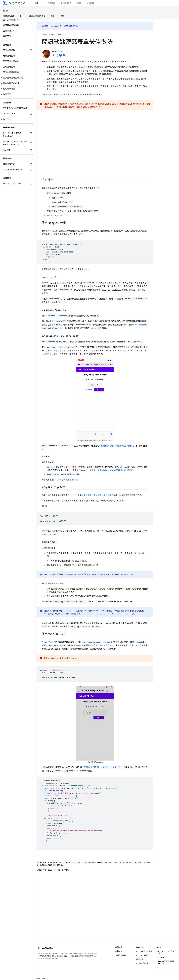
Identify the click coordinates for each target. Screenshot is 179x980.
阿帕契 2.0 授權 (105, 862)
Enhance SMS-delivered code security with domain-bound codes (103, 614)
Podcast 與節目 (142, 963)
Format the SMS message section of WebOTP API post (106, 574)
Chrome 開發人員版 (144, 951)
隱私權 (45, 979)
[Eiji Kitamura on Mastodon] (61, 56)
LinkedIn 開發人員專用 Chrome (166, 962)
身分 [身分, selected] (22, 16)
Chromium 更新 (142, 955)
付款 (53, 16)
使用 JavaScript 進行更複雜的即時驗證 (115, 470)
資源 (5, 11)
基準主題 (51, 3)
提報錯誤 (119, 951)
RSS (159, 967)
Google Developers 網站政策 (133, 862)
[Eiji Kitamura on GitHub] (57, 56)
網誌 (79, 3)
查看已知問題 (121, 955)
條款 (38, 979)
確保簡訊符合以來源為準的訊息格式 (117, 446)
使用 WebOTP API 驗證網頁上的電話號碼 (102, 767)
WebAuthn (99, 107)
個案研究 (90, 3)
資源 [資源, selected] (36, 3)
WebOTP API (57, 216)
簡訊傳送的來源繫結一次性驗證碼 (98, 495)
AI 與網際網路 (8, 16)
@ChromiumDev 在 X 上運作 (165, 952)
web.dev (45, 35)
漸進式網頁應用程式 (37, 16)
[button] (17, 78)
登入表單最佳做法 (70, 480)
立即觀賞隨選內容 (70, 26)
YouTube (160, 957)
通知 (62, 16)
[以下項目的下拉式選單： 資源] (41, 3)
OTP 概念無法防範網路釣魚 (63, 107)
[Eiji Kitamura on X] (54, 56)
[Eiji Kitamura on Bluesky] (64, 56)
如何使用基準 (66, 3)
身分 (59, 35)
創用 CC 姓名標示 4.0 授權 (77, 862)
